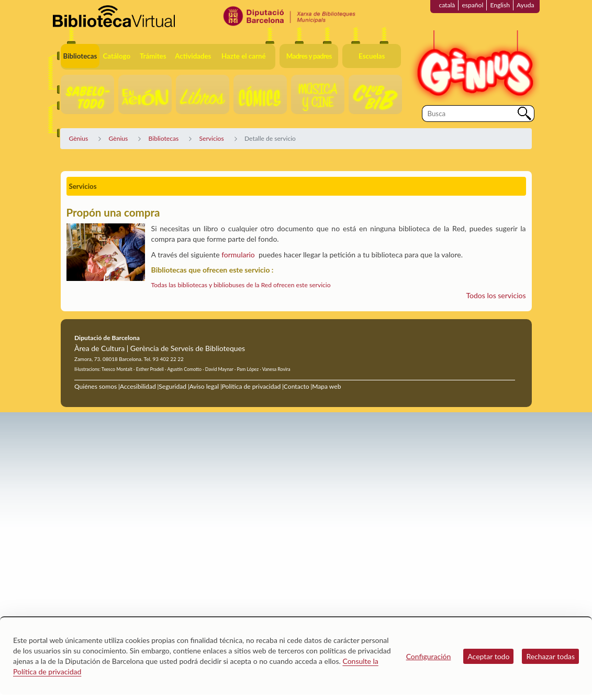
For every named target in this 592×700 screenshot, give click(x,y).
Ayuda (525, 5)
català (447, 5)
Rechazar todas (550, 656)
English (500, 5)
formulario (238, 255)
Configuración (429, 656)
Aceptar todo (488, 656)
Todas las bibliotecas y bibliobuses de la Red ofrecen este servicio (241, 285)
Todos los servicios (496, 295)
